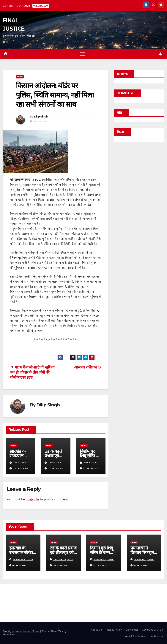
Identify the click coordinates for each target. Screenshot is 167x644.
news (20, 77)
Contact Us (156, 636)
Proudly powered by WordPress (22, 631)
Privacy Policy (114, 630)
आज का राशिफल (88, 367)
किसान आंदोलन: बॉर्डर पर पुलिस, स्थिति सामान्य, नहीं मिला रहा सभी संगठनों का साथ (55, 95)
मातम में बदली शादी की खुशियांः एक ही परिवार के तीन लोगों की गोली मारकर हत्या (33, 372)
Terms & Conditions (134, 636)
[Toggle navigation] (83, 54)
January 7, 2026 (144, 559)
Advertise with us (152, 630)
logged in (32, 499)
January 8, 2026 (23, 559)
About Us (96, 630)
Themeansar (10, 635)
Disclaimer (132, 630)
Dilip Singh (41, 117)
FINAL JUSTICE (24, 604)
